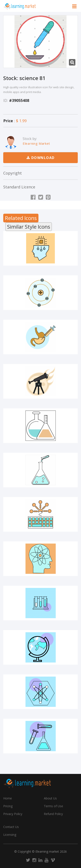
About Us (50, 798)
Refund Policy (53, 814)
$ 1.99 (21, 121)
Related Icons (21, 218)
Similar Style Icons (29, 227)
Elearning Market (36, 143)
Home (8, 798)
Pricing (8, 806)
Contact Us (11, 827)
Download (41, 158)
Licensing (10, 835)
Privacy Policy (13, 814)
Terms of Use (53, 806)
